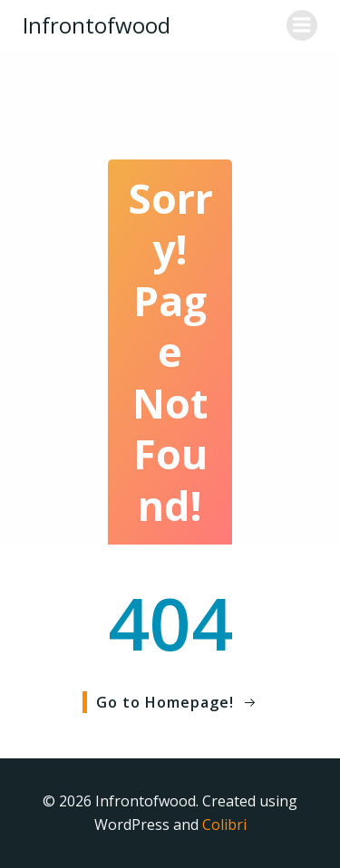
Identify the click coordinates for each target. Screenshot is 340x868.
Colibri (224, 825)
